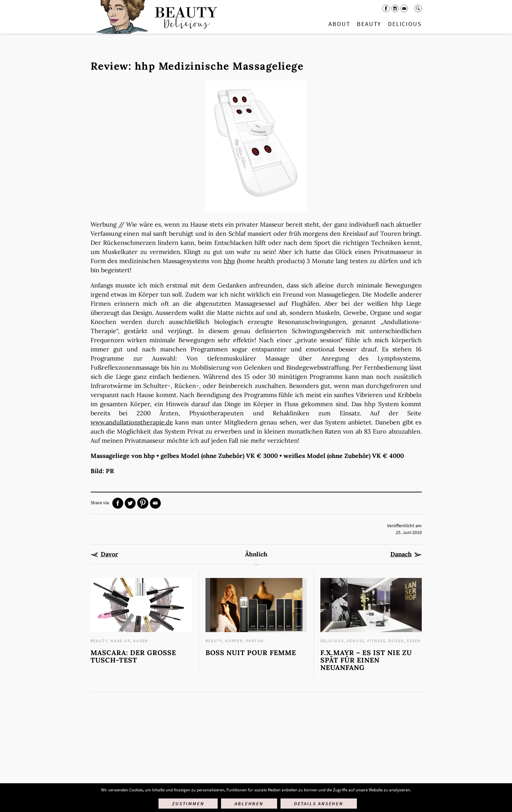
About (339, 24)
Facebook (386, 8)
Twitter (130, 503)
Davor (109, 554)
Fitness (376, 641)
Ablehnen (249, 804)
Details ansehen (319, 804)
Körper (234, 641)
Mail (404, 8)
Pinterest (143, 503)
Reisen (396, 641)
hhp (229, 261)
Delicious (405, 24)
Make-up (120, 641)
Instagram (395, 8)
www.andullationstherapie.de (132, 422)
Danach (401, 554)
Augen (141, 641)
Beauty (369, 24)
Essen (414, 641)
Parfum (255, 641)
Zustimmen (188, 804)
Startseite (155, 17)
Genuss (356, 641)
